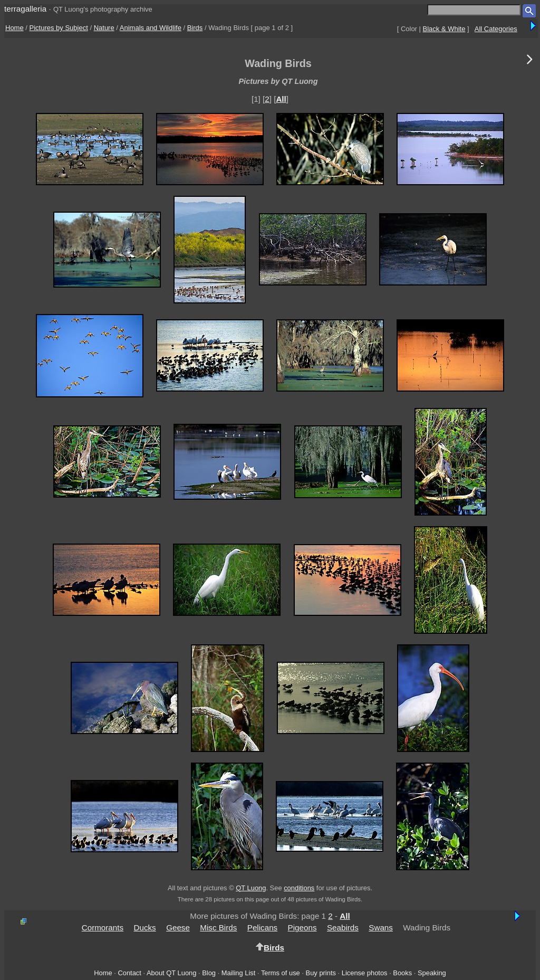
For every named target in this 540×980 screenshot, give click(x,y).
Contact (129, 973)
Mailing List (239, 973)
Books (402, 973)
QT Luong (251, 888)
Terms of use (281, 973)
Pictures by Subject (59, 28)
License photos (365, 973)
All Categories (496, 29)
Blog (209, 973)
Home (15, 28)
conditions (299, 888)
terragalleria (25, 9)
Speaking (432, 973)
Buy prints (321, 973)
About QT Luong (171, 973)
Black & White (444, 29)
